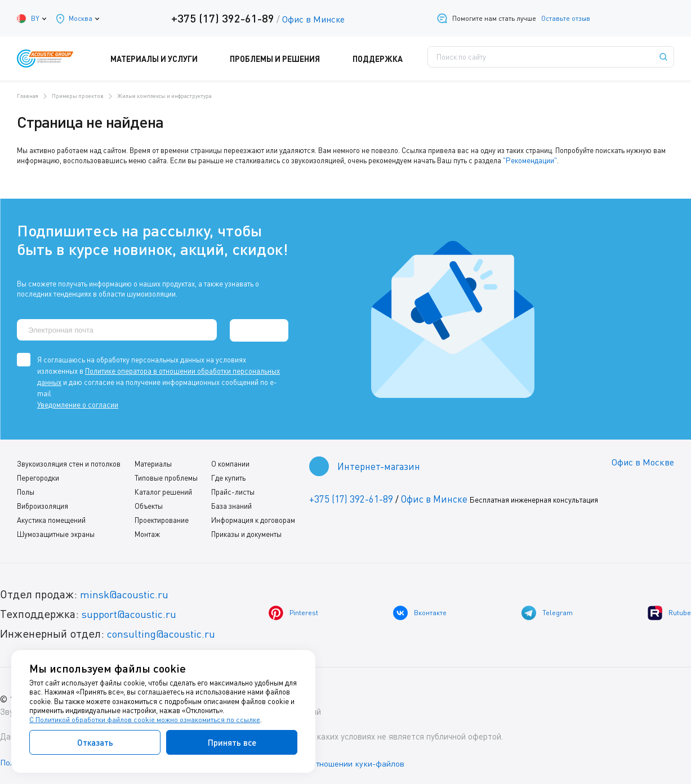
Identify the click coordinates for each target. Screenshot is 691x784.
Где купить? (460, 59)
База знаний (230, 504)
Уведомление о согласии (78, 403)
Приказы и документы (245, 532)
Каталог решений (163, 490)
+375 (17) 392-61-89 (220, 18)
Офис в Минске (311, 19)
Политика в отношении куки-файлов (343, 761)
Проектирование (161, 518)
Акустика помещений (51, 518)
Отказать (95, 742)
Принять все (232, 742)
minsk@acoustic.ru (127, 592)
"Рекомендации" (530, 160)
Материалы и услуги (171, 59)
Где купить (227, 476)
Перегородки (38, 476)
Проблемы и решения (286, 59)
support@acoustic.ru (132, 612)
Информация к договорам (252, 518)
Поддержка (383, 59)
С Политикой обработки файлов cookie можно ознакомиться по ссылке (145, 720)
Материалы (153, 462)
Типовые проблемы (166, 476)
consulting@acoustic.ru (165, 632)
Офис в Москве (642, 461)
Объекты (148, 504)
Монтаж (147, 532)
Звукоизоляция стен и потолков (69, 462)
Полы (26, 490)
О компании (229, 462)
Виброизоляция (43, 504)
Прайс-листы (232, 490)
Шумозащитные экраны (56, 532)
